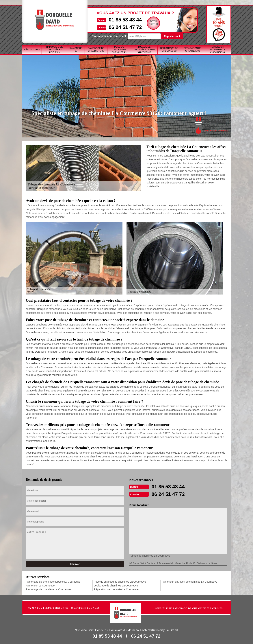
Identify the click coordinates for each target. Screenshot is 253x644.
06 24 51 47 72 (119, 27)
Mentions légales (86, 608)
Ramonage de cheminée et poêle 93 (54, 50)
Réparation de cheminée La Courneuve (116, 589)
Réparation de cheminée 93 (193, 50)
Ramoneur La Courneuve (40, 585)
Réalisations (32, 50)
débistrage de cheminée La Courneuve (116, 585)
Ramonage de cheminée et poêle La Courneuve (53, 581)
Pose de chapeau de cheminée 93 (119, 50)
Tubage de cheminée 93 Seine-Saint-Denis (144, 50)
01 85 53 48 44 (119, 20)
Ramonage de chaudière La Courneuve (48, 589)
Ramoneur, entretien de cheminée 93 (217, 50)
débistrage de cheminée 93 (169, 50)
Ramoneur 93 (76, 50)
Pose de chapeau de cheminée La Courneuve (120, 581)
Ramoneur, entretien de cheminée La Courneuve (190, 581)
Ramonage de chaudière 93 (96, 50)
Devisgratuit (148, 23)
